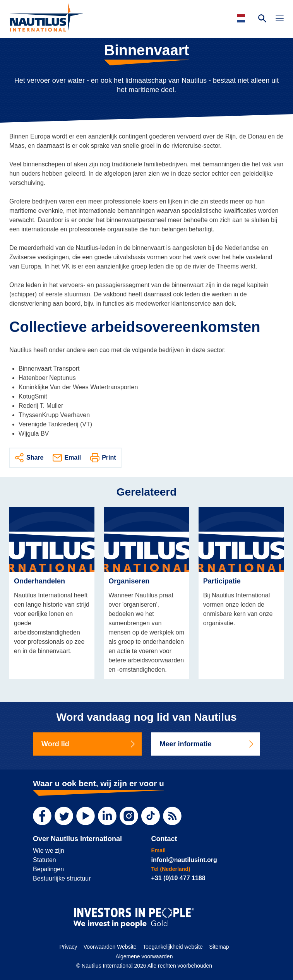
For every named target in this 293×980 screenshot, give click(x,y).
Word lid (89, 744)
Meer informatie (207, 744)
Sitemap (219, 947)
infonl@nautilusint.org (184, 860)
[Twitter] (64, 816)
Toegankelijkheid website (173, 947)
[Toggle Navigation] (280, 19)
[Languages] (242, 18)
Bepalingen (48, 869)
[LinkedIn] (107, 816)
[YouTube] (86, 816)
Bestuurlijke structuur (62, 878)
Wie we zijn (49, 851)
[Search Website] (262, 19)
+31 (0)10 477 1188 (178, 878)
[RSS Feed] (172, 816)
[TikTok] (151, 816)
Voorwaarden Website (110, 947)
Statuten (45, 860)
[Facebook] (42, 816)
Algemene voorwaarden (144, 956)
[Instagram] (129, 816)
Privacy (68, 947)
